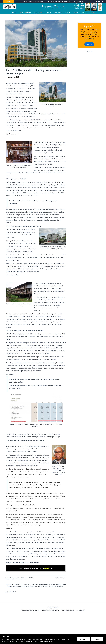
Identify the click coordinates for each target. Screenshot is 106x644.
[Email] (102, 1)
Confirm (98, 640)
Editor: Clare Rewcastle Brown (51, 610)
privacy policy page (18, 641)
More (67, 13)
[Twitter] (96, 1)
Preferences (84, 640)
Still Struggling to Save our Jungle (60, 1)
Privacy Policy (80, 610)
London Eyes (58, 13)
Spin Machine (40, 13)
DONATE (9, 1)
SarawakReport (53, 7)
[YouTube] (99, 1)
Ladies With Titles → (61, 578)
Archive (75, 13)
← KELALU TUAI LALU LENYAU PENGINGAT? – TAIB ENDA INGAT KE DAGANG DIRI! (20, 578)
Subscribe (82, 13)
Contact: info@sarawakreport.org (31, 610)
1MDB (16, 13)
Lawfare (49, 13)
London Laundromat (27, 13)
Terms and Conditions (68, 610)
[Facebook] (94, 1)
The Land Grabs (77, 1)
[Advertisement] (89, 83)
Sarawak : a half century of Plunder (34, 1)
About (90, 13)
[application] (69, 13)
